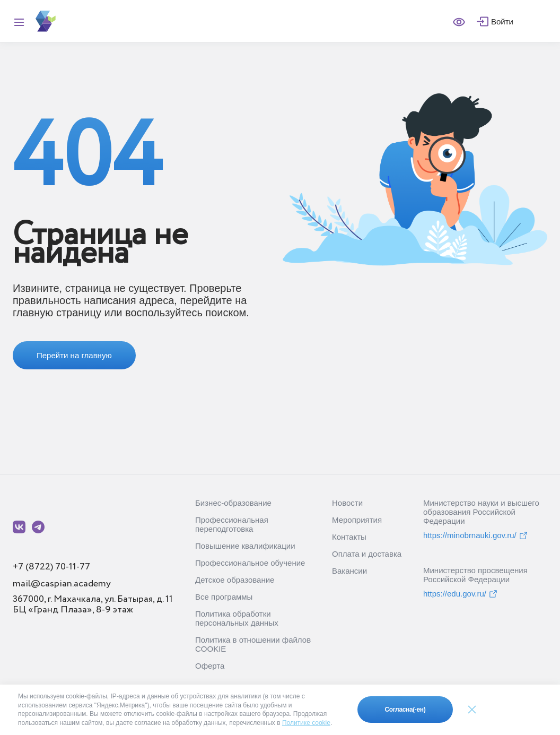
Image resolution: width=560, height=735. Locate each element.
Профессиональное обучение (250, 563)
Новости (347, 503)
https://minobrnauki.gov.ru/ (476, 535)
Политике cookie (306, 723)
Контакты (349, 537)
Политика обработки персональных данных (237, 618)
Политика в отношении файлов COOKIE (253, 644)
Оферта (210, 666)
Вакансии (349, 571)
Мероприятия (357, 520)
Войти (502, 21)
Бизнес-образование (233, 503)
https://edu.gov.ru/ (461, 594)
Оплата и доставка (367, 554)
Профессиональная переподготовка (232, 524)
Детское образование (235, 580)
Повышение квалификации (245, 546)
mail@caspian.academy (62, 584)
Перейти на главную (74, 355)
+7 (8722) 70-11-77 (51, 567)
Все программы (224, 597)
